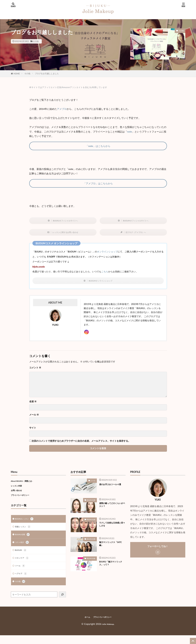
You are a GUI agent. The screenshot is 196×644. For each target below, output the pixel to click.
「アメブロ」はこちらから (98, 183)
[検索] (62, 603)
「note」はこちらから (98, 146)
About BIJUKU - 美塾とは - (25, 485)
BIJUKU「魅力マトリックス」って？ (111, 568)
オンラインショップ (107, 254)
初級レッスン (24, 532)
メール (34, 419)
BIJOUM (22, 557)
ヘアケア (22, 582)
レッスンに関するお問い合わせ (66, 234)
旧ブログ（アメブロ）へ (136, 234)
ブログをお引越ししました (47, 73)
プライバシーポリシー (22, 500)
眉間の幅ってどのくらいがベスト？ (112, 510)
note (130, 132)
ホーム (87, 626)
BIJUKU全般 (24, 540)
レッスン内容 (18, 490)
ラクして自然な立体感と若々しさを (112, 530)
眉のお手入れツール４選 (112, 491)
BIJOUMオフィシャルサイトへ (136, 221)
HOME (17, 74)
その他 (36, 41)
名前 (33, 406)
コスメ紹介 (23, 549)
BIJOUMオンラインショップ (101, 283)
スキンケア (23, 565)
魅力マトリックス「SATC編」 (110, 549)
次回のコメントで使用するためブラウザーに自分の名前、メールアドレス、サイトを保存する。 (81, 445)
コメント (35, 372)
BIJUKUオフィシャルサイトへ (66, 221)
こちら (105, 274)
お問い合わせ (18, 495)
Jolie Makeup (108, 633)
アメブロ (62, 109)
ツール (21, 574)
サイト (33, 432)
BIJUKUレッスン (26, 524)
